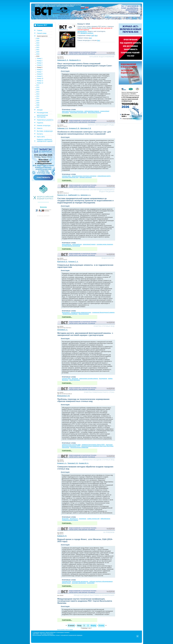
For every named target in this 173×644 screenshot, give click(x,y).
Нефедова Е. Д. (63, 60)
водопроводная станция (92, 111)
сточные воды (66, 176)
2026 (38, 39)
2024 (38, 43)
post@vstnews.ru (132, 10)
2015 (38, 90)
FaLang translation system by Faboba (65, 629)
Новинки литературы (44, 126)
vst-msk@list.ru (133, 8)
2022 (38, 47)
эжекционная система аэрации (89, 378)
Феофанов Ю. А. (75, 60)
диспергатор (103, 378)
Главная (40, 30)
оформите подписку (87, 33)
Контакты (40, 134)
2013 (38, 92)
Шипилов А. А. (86, 195)
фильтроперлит (84, 314)
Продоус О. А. (62, 195)
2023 (38, 45)
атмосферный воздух (104, 176)
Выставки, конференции (45, 131)
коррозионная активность (80, 581)
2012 (38, 96)
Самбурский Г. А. (74, 195)
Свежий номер (42, 33)
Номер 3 (40, 63)
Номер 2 (40, 61)
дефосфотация (105, 519)
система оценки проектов (105, 244)
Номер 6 (40, 70)
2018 (38, 56)
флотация (75, 378)
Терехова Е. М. (73, 463)
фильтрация (66, 312)
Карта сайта (41, 137)
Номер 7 (40, 72)
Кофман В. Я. (62, 536)
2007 (38, 107)
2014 (38, 94)
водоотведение (77, 244)
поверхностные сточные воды (71, 445)
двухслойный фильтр (94, 112)
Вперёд (93, 626)
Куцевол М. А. (84, 463)
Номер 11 (40, 81)
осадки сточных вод (93, 519)
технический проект (89, 244)
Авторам (40, 110)
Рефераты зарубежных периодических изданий (45, 140)
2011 (38, 98)
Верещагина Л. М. (64, 396)
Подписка (40, 123)
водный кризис (66, 583)
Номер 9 (40, 76)
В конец (101, 626)
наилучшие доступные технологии (73, 111)
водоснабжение (67, 244)
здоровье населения (86, 177)
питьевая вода (67, 581)
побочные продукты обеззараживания (101, 581)
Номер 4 (40, 65)
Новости (40, 128)
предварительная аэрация (70, 520)
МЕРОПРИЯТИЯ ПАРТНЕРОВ (42, 116)
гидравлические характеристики (81, 312)
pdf (93, 35)
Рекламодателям (42, 113)
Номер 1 (40, 59)
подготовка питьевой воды (78, 112)
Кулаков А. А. (62, 463)
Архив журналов (42, 36)
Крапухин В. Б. (62, 262)
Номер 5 (40, 67)
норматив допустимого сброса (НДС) (93, 445)
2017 (38, 85)
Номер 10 (40, 78)
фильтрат (65, 519)
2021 (38, 50)
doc (96, 35)
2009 (38, 103)
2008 (38, 105)
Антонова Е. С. (63, 330)
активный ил (74, 519)
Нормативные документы (45, 120)
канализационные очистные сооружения (84, 176)
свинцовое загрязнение (79, 583)
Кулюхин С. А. (73, 262)
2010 (38, 101)
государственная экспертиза (71, 246)
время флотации (75, 380)
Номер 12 (40, 83)
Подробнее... (133, 12)
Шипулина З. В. (86, 128)
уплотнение (83, 519)
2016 (38, 87)
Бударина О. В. (74, 128)
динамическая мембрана (70, 314)
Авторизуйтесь (82, 31)
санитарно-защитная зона (70, 177)
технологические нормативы (79, 447)
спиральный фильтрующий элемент (103, 312)
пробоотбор (91, 583)
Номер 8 (40, 74)
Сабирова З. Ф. (63, 128)
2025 (38, 41)
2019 (38, 54)
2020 (38, 52)
